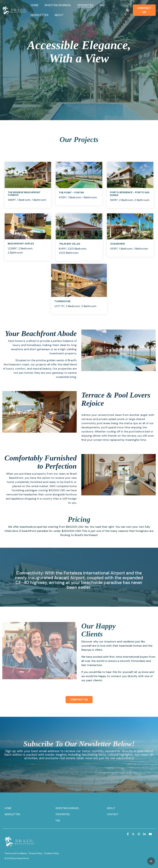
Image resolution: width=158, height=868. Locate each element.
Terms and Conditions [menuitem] (16, 853)
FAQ (102, 5)
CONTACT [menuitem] (113, 814)
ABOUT (59, 15)
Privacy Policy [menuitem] (36, 853)
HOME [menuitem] (8, 808)
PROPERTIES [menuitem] (63, 814)
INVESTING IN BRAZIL (58, 5)
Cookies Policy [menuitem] (51, 853)
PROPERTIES (85, 5)
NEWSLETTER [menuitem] (12, 814)
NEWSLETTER (39, 15)
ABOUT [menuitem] (111, 808)
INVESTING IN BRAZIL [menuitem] (67, 808)
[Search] (127, 10)
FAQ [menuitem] (58, 820)
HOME (35, 5)
